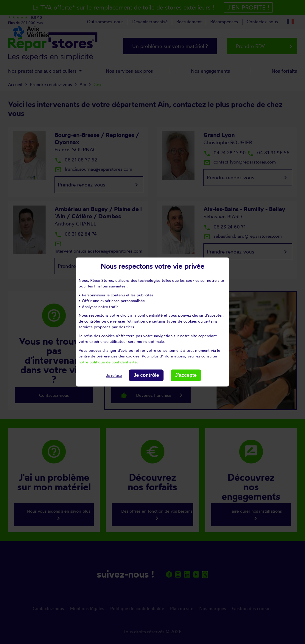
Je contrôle (146, 375)
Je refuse (114, 375)
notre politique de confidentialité (108, 362)
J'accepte (186, 375)
